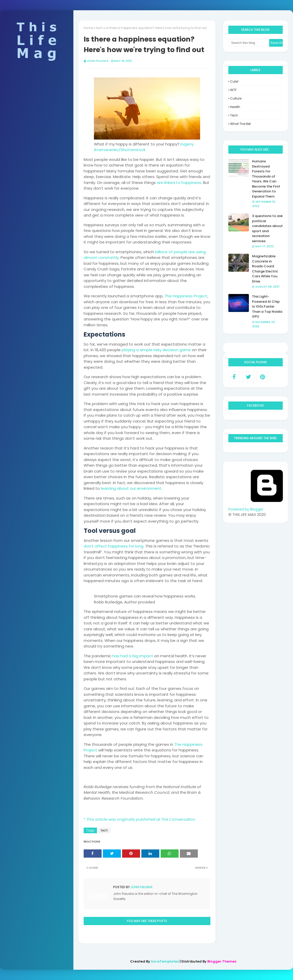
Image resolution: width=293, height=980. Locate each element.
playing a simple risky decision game (156, 350)
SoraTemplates (165, 961)
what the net (240, 124)
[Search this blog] (249, 43)
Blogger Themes (222, 961)
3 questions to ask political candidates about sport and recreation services (267, 228)
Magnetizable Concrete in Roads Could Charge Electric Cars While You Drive (265, 269)
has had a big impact (133, 656)
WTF (233, 90)
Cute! (234, 81)
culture (236, 98)
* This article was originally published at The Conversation (139, 819)
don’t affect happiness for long (114, 546)
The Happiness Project (186, 296)
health (235, 107)
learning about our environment (131, 488)
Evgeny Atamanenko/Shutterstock (144, 147)
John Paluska (98, 61)
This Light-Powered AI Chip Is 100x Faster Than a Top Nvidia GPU (267, 306)
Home (88, 28)
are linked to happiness (179, 183)
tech (99, 28)
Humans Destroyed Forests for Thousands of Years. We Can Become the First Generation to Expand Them (266, 179)
